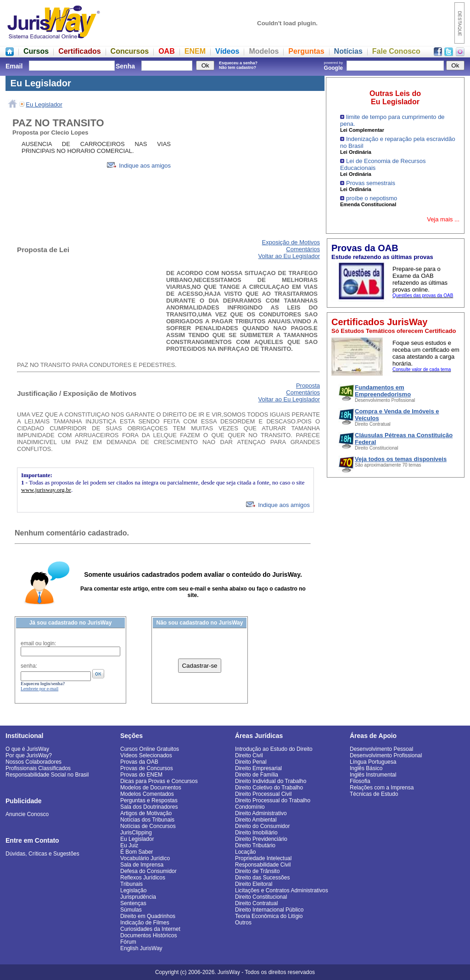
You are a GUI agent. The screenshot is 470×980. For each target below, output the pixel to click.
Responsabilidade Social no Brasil (47, 775)
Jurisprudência (138, 897)
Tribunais (131, 884)
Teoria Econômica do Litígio (269, 916)
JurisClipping (136, 833)
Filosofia (360, 781)
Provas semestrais (371, 183)
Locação (245, 852)
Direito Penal (251, 762)
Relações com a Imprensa (382, 788)
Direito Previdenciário (261, 839)
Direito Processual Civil (263, 794)
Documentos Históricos (148, 935)
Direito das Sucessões (262, 878)
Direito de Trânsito (257, 871)
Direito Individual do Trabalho (271, 781)
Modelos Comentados (147, 794)
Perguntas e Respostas (149, 800)
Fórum (128, 942)
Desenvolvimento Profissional (386, 755)
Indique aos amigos (139, 166)
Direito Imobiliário (256, 833)
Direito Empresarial (258, 768)
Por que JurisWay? (29, 755)
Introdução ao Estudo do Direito (274, 749)
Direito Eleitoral (254, 884)
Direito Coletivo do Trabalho (269, 788)
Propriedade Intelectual (263, 858)
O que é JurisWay (27, 749)
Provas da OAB (139, 762)
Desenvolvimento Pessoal (381, 749)
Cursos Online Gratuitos (150, 749)
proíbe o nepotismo (372, 198)
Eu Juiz (129, 845)
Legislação (133, 890)
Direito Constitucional (261, 897)
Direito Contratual (256, 903)
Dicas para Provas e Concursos (159, 781)
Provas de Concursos (147, 768)
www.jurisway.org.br (46, 490)
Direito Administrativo (261, 813)
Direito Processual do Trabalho (273, 800)
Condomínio (250, 807)
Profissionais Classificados (38, 768)
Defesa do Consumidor (148, 871)
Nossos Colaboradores (34, 762)
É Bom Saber (137, 852)
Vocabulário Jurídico (145, 858)
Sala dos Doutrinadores (149, 807)
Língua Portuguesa (373, 762)
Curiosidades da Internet (150, 929)
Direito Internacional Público (269, 910)
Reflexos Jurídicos (143, 878)
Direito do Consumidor (262, 826)
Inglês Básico (366, 768)
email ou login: (38, 643)
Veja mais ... (443, 219)
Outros (243, 923)
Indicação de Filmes (145, 923)
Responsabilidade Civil (263, 865)
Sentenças (133, 903)
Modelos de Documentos (151, 788)
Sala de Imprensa (142, 865)
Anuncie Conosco (27, 814)
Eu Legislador (44, 104)
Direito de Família (257, 775)
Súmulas (131, 910)
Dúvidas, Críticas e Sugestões (42, 854)
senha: (29, 666)
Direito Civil (249, 755)
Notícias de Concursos (148, 826)
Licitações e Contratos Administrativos (282, 890)
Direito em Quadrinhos (148, 916)
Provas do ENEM (141, 775)
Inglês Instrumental (373, 775)
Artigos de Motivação (146, 813)
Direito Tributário (255, 845)
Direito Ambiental (256, 820)
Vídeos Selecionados (146, 755)
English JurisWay (141, 948)
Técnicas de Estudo (374, 794)
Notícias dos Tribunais (147, 820)
